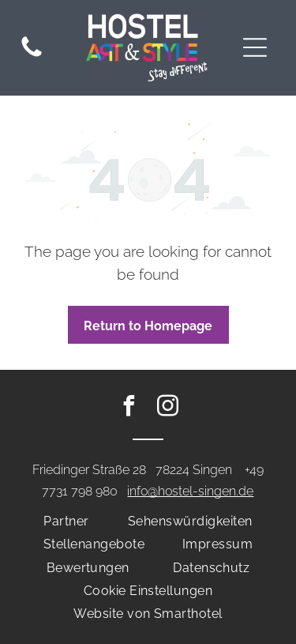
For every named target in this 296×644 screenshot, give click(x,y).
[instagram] (167, 408)
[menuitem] (66, 521)
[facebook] (129, 408)
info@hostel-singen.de (190, 491)
